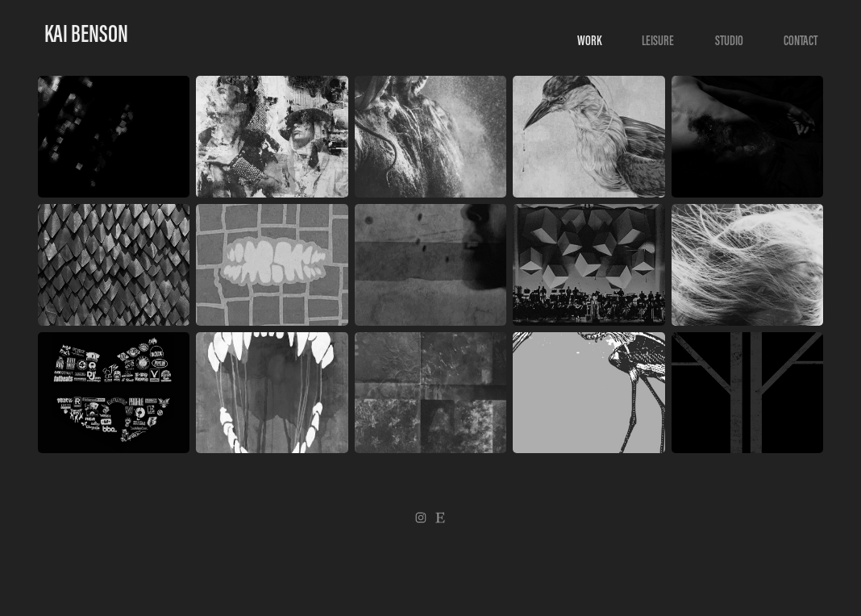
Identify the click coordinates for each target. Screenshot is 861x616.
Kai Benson (86, 33)
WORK (589, 40)
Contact (801, 40)
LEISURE (658, 40)
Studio (729, 40)
